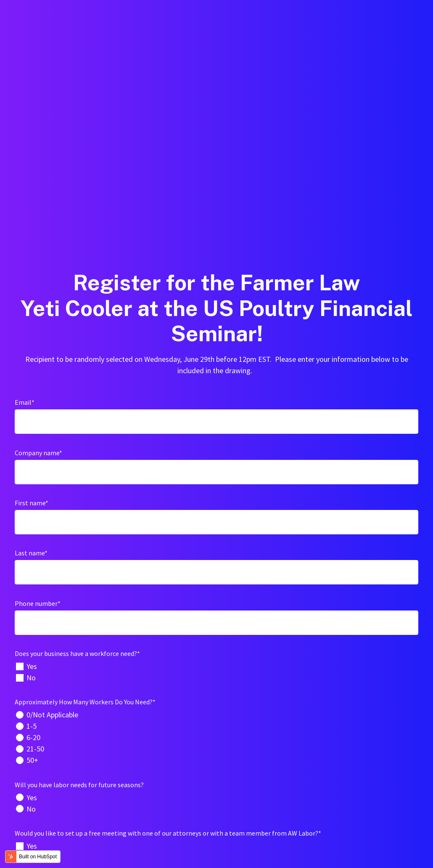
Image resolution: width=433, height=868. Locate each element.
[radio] (216, 558)
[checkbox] (216, 515)
